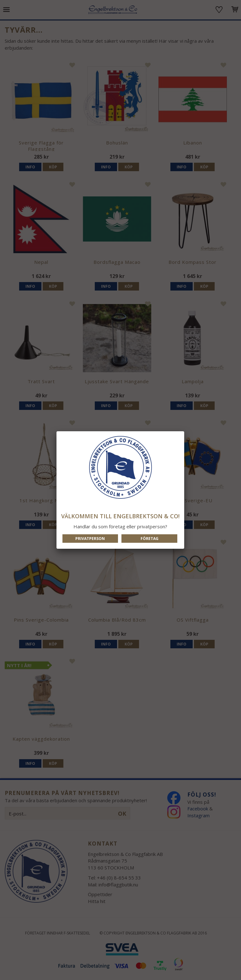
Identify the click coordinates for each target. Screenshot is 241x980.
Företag (150, 539)
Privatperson (90, 539)
